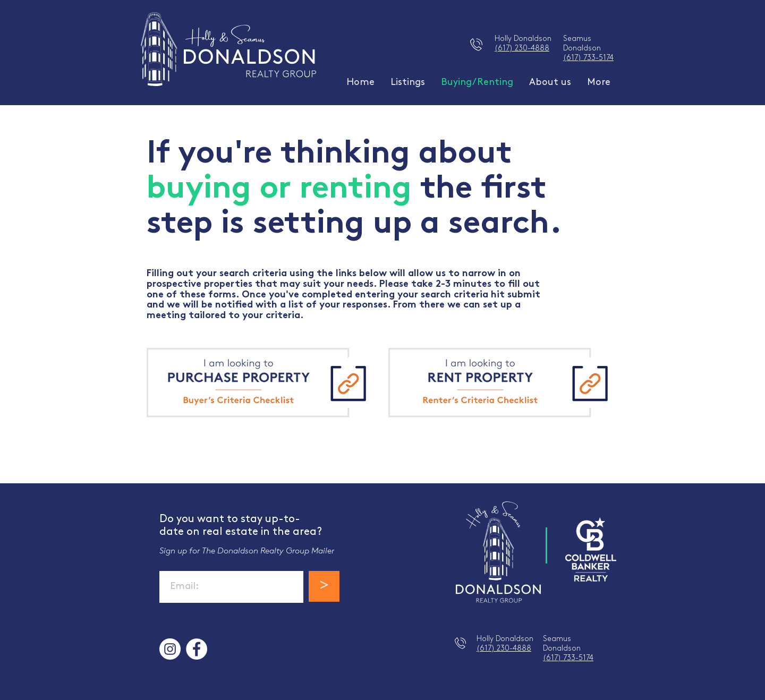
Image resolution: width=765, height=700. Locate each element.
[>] (324, 586)
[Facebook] (197, 649)
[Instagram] (170, 649)
